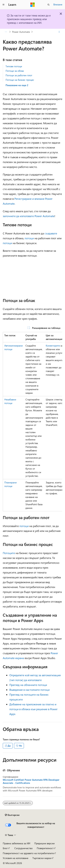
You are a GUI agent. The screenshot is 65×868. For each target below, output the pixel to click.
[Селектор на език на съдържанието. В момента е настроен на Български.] (12, 815)
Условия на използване (16, 858)
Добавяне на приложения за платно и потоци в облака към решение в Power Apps (33, 709)
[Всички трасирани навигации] (6, 32)
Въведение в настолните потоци (29, 690)
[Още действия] (59, 32)
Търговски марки (42, 858)
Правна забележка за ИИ (16, 843)
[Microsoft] (33, 5)
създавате (51, 233)
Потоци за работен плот (19, 75)
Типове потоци (14, 66)
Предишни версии (44, 843)
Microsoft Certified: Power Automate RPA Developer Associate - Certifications (31, 781)
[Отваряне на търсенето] (49, 5)
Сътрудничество (23, 848)
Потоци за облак (15, 71)
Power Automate (21, 32)
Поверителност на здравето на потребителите (28, 853)
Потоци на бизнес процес (20, 80)
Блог (5, 848)
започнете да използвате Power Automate (29, 216)
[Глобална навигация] (3, 5)
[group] (32, 422)
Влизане (58, 4)
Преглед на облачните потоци (28, 685)
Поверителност (45, 848)
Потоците (9, 553)
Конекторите (53, 346)
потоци (29, 238)
